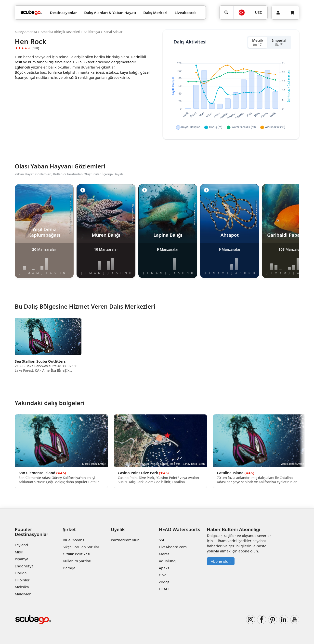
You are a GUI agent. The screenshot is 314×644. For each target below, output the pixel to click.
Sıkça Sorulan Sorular (81, 547)
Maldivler (23, 594)
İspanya (21, 559)
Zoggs (164, 582)
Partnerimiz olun (125, 540)
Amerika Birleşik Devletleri (60, 32)
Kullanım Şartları (77, 561)
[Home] (31, 13)
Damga (69, 568)
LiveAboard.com (173, 547)
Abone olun (221, 561)
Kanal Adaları (113, 32)
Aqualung (167, 561)
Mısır (19, 552)
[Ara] (226, 13)
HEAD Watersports (179, 529)
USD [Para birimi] (259, 12)
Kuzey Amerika (26, 32)
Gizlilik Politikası (77, 554)
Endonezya (24, 566)
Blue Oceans (74, 540)
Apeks (164, 568)
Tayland (21, 545)
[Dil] (242, 13)
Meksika (22, 587)
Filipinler (22, 580)
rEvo (163, 575)
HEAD (164, 589)
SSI (161, 540)
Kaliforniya (92, 32)
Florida (21, 573)
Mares (164, 554)
